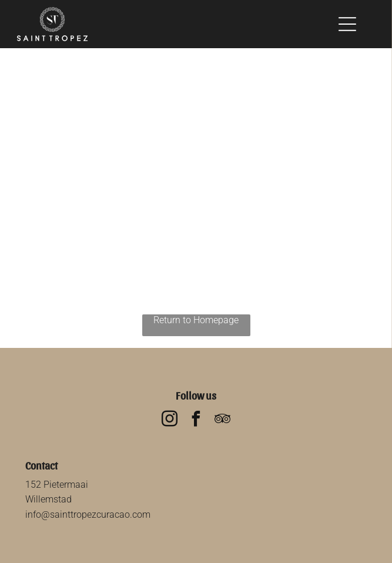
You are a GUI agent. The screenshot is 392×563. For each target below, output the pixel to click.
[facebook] (196, 420)
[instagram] (170, 420)
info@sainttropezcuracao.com (88, 515)
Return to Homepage (196, 320)
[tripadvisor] (223, 420)
